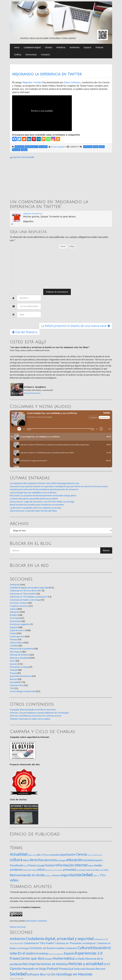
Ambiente (75, 47)
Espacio (88, 47)
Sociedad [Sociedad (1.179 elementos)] (18, 974)
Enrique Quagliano (58, 147)
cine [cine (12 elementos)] (89, 855)
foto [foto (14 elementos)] (25, 866)
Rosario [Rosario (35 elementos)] (56, 875)
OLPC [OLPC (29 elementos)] (107, 964)
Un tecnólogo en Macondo (22, 691)
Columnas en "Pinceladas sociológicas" (29, 597)
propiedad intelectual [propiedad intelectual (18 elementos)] (85, 870)
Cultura (13, 609)
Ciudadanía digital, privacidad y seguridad (29, 588)
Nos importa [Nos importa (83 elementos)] (31, 964)
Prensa (13, 673)
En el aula (14, 618)
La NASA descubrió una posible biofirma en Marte (34, 499)
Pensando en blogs (19, 667)
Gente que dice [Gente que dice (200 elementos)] (32, 958)
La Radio (14, 646)
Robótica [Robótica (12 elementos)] (49, 876)
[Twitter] (19, 139)
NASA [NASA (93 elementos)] (41, 870)
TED (12, 688)
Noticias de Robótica (20, 655)
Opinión (14, 664)
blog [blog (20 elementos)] (47, 855)
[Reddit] (24, 139)
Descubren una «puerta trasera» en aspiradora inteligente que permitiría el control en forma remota (59, 486)
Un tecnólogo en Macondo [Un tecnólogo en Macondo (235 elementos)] (72, 974)
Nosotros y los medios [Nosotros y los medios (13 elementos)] (54, 870)
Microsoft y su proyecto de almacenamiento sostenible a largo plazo (43, 495)
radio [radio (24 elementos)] (97, 870)
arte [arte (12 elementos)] (34, 855)
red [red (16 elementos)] (101, 870)
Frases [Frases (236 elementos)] (15, 958)
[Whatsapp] (48, 139)
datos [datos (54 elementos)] (26, 860)
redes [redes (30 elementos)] (106, 870)
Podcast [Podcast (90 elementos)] (53, 969)
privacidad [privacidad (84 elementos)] (70, 870)
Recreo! (14, 679)
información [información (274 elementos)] (65, 865)
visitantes (42, 921)
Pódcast (99, 47)
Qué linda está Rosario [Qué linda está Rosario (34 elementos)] (82, 969)
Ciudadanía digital (32, 47)
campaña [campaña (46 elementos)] (54, 855)
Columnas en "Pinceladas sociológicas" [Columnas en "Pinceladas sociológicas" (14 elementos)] (76, 943)
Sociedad (14, 682)
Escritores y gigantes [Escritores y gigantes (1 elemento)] (56, 954)
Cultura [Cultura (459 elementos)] (84, 948)
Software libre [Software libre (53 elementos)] (36, 974)
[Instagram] (53, 139)
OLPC (13, 661)
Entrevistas (31, 55)
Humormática (17, 643)
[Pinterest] (34, 139)
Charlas (49, 47)
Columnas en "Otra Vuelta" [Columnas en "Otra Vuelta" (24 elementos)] (39, 943)
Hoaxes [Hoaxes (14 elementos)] (48, 959)
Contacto (45, 55)
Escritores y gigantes (20, 624)
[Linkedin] (29, 139)
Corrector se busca (19, 603)
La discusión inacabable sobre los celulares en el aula (35, 508)
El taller (14, 615)
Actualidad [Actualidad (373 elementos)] (19, 854)
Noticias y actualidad (20, 658)
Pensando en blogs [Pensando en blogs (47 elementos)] (34, 969)
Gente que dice (17, 636)
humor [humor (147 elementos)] (50, 865)
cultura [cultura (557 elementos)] (16, 860)
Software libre (17, 685)
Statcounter (31, 921)
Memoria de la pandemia (22, 649)
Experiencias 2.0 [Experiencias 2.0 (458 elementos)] (89, 953)
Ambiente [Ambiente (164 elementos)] (17, 939)
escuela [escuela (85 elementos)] (88, 860)
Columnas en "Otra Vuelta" (23, 594)
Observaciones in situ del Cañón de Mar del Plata (33, 511)
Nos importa (16, 652)
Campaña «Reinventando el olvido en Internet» (33, 710)
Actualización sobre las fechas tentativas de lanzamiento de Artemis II (44, 489)
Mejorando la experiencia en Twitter (47, 74)
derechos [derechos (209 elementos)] (37, 860)
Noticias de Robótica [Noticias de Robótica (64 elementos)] (54, 964)
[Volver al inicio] (18, 927)
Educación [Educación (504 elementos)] (99, 948)
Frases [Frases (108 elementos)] (32, 865)
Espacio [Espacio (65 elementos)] (98, 860)
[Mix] (44, 139)
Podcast (14, 670)
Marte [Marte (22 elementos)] (91, 866)
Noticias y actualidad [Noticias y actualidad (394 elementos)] (86, 964)
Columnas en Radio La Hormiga (25, 600)
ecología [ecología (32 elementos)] (62, 860)
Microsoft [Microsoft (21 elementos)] (27, 870)
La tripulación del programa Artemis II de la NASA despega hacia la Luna (44, 483)
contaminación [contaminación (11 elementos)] (97, 855)
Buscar (106, 550)
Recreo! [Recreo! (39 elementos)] (101, 969)
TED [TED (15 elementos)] (48, 975)
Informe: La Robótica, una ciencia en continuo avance (36, 716)
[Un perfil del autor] (32, 393)
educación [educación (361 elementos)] (75, 860)
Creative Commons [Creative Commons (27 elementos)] (66, 948)
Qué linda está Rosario (21, 676)
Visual (63, 246)
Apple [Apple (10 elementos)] (30, 855)
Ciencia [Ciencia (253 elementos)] (81, 854)
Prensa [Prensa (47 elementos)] (63, 969)
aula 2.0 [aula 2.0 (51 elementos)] (40, 855)
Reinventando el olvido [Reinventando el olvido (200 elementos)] (27, 875)
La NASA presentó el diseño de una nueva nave (76, 326)
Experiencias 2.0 (18, 630)
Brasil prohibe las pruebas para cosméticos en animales (37, 505)
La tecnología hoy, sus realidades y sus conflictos (33, 492)
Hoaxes (14, 639)
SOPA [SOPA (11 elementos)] (95, 876)
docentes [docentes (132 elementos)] (51, 860)
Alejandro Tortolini (32, 82)
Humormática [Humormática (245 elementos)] (64, 958)
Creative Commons (19, 606)
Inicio (17, 47)
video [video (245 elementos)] (14, 880)
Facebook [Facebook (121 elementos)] (16, 865)
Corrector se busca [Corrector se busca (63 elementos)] (42, 948)
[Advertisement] (31, 179)
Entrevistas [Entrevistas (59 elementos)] (41, 953)
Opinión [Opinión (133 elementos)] (16, 969)
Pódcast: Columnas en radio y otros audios (30, 719)
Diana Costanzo (72, 82)
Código (72, 246)
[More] (58, 139)
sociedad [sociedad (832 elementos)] (84, 875)
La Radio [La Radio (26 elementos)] (80, 959)
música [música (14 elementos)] (34, 870)
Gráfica (18, 55)
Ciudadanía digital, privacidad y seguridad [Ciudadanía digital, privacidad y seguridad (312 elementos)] (60, 939)
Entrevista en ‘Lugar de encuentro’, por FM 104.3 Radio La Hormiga (42, 502)
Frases (13, 633)
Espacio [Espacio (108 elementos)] (69, 953)
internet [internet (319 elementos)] (81, 865)
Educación (15, 612)
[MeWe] (39, 139)
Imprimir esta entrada (23, 157)
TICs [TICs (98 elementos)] (103, 875)
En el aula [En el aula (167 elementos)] (25, 953)
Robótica (61, 47)
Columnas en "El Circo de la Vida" (26, 591)
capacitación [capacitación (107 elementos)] (67, 855)
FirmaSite (19, 979)
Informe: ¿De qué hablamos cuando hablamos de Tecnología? (39, 713)
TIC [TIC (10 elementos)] (98, 876)
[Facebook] (15, 139)
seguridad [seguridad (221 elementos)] (68, 875)
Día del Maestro (25, 332)
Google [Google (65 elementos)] (41, 865)
